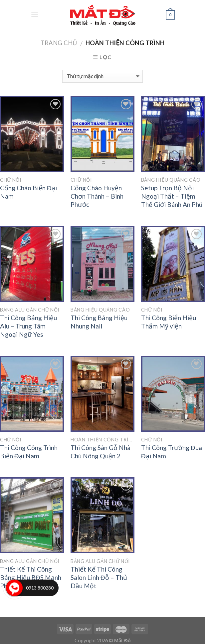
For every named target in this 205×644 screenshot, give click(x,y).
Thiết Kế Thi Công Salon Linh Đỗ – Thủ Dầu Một (99, 577)
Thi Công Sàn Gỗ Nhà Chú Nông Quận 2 (101, 452)
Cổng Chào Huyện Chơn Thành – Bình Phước (97, 196)
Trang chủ (59, 43)
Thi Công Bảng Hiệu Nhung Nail (99, 322)
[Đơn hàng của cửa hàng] (102, 76)
